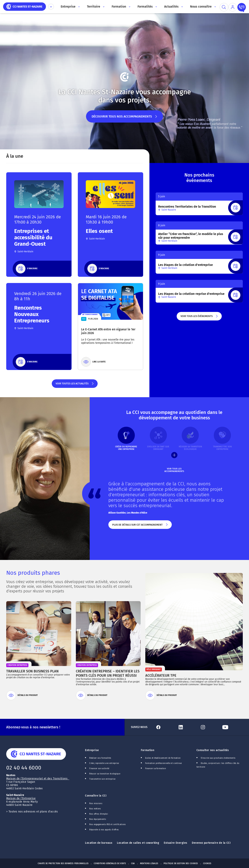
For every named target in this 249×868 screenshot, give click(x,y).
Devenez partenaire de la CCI (211, 843)
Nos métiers (95, 809)
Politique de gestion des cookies (181, 864)
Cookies (207, 864)
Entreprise (92, 750)
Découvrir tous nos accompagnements (125, 119)
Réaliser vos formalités (100, 758)
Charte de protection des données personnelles (63, 864)
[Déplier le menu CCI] (51, 7)
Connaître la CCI (96, 796)
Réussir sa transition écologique (105, 774)
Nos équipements (98, 819)
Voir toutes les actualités (75, 385)
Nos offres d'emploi (99, 814)
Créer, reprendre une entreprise (104, 763)
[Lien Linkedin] (187, 727)
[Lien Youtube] (232, 727)
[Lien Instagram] (209, 727)
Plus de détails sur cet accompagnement (140, 526)
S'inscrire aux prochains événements (218, 758)
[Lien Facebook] (165, 727)
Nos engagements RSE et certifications (107, 824)
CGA (133, 864)
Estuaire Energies (175, 843)
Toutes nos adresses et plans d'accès (33, 812)
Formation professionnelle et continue (164, 763)
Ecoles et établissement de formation (163, 758)
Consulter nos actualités (213, 750)
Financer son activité (99, 769)
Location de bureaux (99, 843)
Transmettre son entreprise (102, 779)
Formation (148, 750)
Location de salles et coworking (138, 843)
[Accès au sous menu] (79, 7)
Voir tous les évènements (199, 318)
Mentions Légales (149, 864)
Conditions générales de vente (110, 864)
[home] (25, 6)
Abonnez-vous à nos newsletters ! (33, 727)
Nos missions (96, 804)
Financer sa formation (156, 769)
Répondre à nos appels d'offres (104, 830)
